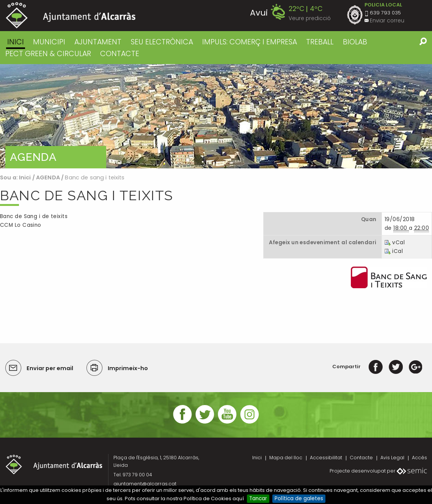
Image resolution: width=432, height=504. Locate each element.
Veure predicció (310, 18)
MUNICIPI (49, 42)
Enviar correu (387, 21)
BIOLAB (355, 42)
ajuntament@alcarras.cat (145, 484)
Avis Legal (392, 458)
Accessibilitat (326, 458)
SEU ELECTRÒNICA (162, 42)
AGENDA (48, 177)
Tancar (258, 499)
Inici (16, 42)
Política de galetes (299, 499)
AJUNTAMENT (98, 42)
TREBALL (320, 42)
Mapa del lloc (286, 458)
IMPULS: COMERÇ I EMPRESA (250, 42)
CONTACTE (120, 54)
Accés (419, 458)
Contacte (361, 458)
